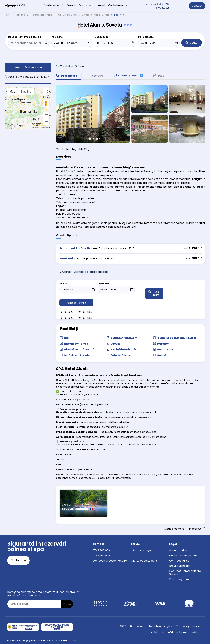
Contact (197, 6)
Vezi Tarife (156, 293)
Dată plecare (146, 37)
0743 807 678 (101, 550)
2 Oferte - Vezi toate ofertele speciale (84, 272)
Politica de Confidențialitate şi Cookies (175, 633)
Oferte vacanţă (53, 5)
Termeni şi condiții (187, 626)
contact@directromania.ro (110, 561)
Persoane (57, 37)
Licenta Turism (178, 550)
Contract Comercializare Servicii (185, 573)
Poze (159, 76)
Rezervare (95, 76)
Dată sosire (102, 37)
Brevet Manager (180, 566)
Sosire (63, 284)
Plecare (104, 284)
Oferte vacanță (141, 550)
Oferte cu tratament (92, 5)
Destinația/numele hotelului (25, 37)
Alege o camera (174, 529)
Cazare (71, 5)
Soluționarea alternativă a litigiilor (151, 626)
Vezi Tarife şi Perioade (28, 67)
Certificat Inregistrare (183, 556)
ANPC (123, 626)
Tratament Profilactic (75, 248)
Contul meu (118, 5)
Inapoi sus (195, 529)
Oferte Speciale (128, 76)
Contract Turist (179, 561)
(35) (73, 149)
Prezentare (67, 76)
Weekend (66, 258)
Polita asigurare (179, 579)
